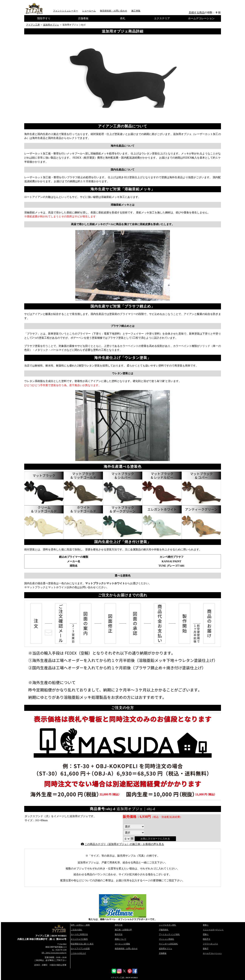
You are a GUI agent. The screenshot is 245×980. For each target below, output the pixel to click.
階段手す (207, 939)
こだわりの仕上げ (78, 953)
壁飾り (206, 934)
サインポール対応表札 (168, 944)
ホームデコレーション (201, 18)
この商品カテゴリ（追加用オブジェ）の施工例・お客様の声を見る (124, 844)
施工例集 (136, 11)
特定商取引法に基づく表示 (82, 944)
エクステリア (162, 18)
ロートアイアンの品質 (80, 949)
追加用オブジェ (51, 25)
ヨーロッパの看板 (122, 944)
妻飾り (206, 925)
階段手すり (44, 18)
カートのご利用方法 (79, 934)
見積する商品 (197, 12)
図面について (121, 939)
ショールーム (89, 11)
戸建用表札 (164, 930)
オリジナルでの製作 (79, 939)
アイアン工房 (33, 25)
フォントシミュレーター (65, 11)
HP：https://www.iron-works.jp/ (54, 953)
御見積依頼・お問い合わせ (114, 11)
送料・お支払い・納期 (80, 925)
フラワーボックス (210, 944)
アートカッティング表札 (169, 934)
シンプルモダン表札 (167, 925)
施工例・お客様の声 (123, 930)
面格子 (206, 949)
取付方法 (119, 934)
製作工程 (119, 925)
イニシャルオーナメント (213, 930)
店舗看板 (83, 18)
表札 (123, 18)
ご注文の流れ (76, 930)
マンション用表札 (166, 939)
